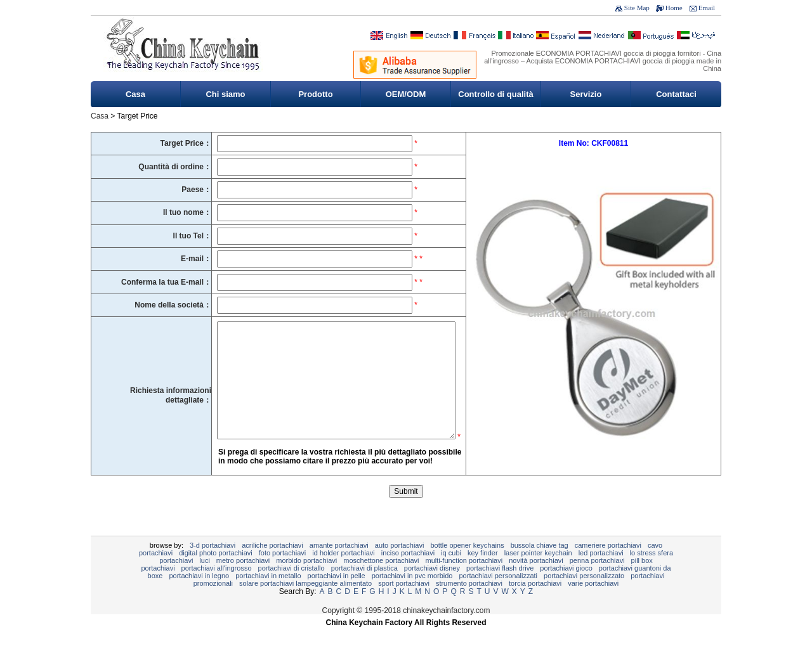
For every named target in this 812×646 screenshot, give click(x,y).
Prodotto (315, 94)
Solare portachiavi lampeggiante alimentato (305, 602)
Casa (135, 94)
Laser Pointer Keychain (538, 572)
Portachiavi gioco (566, 587)
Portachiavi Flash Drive (500, 587)
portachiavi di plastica (364, 587)
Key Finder (483, 572)
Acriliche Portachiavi (272, 564)
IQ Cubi (451, 572)
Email (707, 8)
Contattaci (676, 94)
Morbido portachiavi (306, 579)
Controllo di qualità (495, 94)
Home (674, 8)
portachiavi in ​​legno (199, 595)
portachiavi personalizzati (499, 595)
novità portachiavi (536, 579)
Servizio (586, 94)
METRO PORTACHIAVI (243, 579)
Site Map (637, 8)
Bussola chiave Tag (540, 564)
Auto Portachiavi (400, 564)
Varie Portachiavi (593, 602)
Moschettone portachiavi (381, 579)
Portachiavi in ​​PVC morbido (412, 595)
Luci (205, 579)
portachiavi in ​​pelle (337, 595)
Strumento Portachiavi (469, 602)
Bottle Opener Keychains (467, 564)
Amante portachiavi (339, 564)
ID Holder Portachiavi (343, 572)
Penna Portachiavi (597, 579)
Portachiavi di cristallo (291, 587)
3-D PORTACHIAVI (213, 564)
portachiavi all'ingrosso (217, 587)
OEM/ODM (406, 94)
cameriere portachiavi (608, 564)
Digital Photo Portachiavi (216, 572)
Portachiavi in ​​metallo (268, 595)
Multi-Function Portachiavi (464, 579)
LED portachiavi (601, 572)
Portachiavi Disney (432, 587)
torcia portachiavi (535, 602)
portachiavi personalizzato (584, 595)
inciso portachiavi (408, 572)
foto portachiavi (283, 572)
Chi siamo (225, 94)
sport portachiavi (404, 602)
